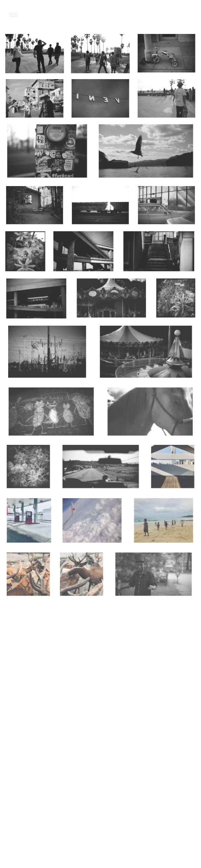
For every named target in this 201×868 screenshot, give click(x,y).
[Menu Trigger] (13, 14)
